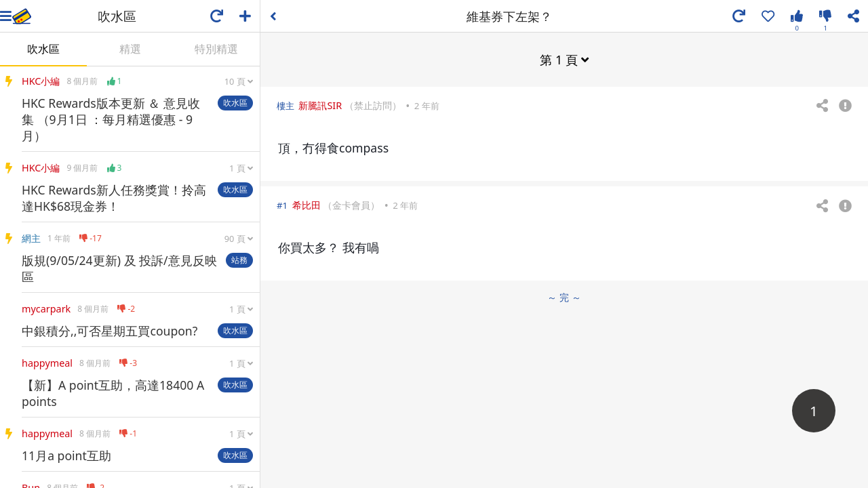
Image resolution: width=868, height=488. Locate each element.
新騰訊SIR (320, 105)
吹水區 (43, 49)
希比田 (307, 205)
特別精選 (216, 49)
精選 (130, 49)
